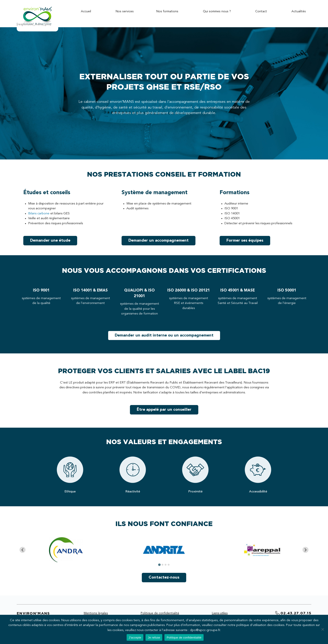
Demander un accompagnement (159, 241)
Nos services (125, 11)
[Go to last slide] (23, 550)
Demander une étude (50, 241)
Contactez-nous (164, 577)
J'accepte (135, 638)
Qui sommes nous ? (217, 11)
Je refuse (154, 638)
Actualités (299, 11)
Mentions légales (96, 613)
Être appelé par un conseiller (164, 410)
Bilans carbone (39, 214)
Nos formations (167, 11)
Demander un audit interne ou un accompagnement (164, 335)
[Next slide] (305, 550)
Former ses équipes (245, 241)
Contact (261, 11)
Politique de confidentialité (160, 613)
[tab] (159, 565)
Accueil (86, 11)
